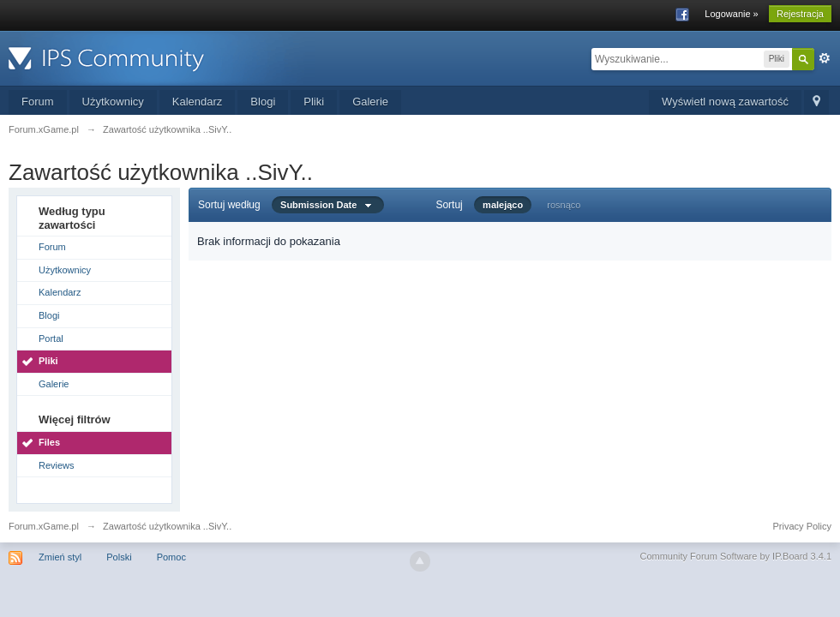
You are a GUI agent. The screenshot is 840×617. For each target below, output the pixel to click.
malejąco (503, 205)
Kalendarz (198, 102)
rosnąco (564, 205)
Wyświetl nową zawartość (725, 102)
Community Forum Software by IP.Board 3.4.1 (735, 556)
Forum (38, 102)
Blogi (263, 102)
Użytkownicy (113, 102)
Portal (51, 338)
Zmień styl (60, 557)
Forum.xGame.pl (44, 526)
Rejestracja (800, 14)
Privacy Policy (802, 526)
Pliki (314, 102)
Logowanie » (731, 14)
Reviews (57, 465)
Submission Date (327, 205)
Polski (119, 557)
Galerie (370, 102)
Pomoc (171, 557)
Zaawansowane (825, 58)
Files (49, 442)
